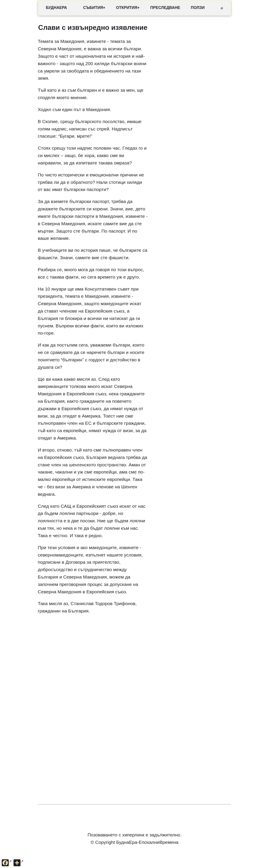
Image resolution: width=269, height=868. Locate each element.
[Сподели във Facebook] (7, 863)
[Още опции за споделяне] (19, 863)
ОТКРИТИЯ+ (128, 8)
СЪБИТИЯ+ (94, 8)
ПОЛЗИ (198, 8)
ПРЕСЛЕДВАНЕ (165, 8)
